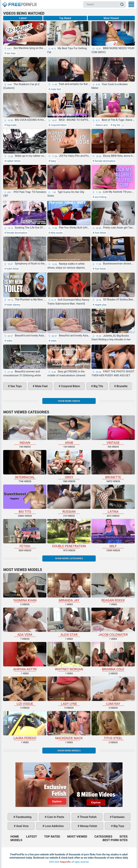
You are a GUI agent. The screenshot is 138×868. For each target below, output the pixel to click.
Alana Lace (101, 125)
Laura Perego (25, 726)
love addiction (54, 826)
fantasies (118, 817)
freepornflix (65, 862)
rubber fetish (13, 161)
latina (113, 499)
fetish (25, 533)
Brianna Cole (113, 657)
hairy (53, 161)
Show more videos (69, 401)
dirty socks (56, 233)
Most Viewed (111, 18)
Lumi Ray (113, 691)
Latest (23, 18)
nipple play (100, 305)
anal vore (22, 826)
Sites (124, 836)
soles (9, 341)
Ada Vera (25, 622)
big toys (119, 826)
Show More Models (69, 751)
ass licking (100, 197)
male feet (55, 89)
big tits (116, 125)
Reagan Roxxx (113, 588)
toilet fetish (12, 269)
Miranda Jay (69, 588)
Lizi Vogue (25, 691)
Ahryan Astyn (25, 657)
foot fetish (100, 233)
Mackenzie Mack (69, 726)
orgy (69, 465)
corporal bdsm (58, 125)
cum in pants (55, 817)
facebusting (23, 817)
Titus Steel (113, 726)
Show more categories (69, 558)
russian (69, 499)
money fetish (88, 826)
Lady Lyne (69, 691)
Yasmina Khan (25, 588)
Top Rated (65, 18)
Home (19, 3)
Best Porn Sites (115, 840)
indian (25, 430)
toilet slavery (13, 305)
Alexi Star (69, 622)
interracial (25, 465)
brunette (122, 386)
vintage (113, 430)
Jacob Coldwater (113, 622)
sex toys (11, 53)
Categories (103, 836)
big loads (11, 125)
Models (16, 840)
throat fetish (88, 817)
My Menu (131, 4)
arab (69, 430)
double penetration (69, 533)
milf (113, 533)
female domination (105, 161)
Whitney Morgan (69, 657)
